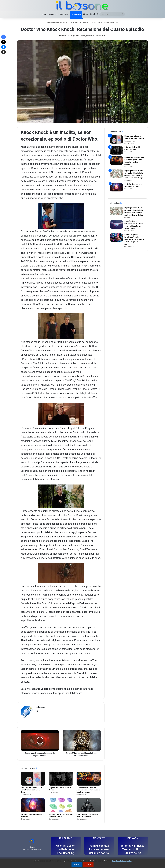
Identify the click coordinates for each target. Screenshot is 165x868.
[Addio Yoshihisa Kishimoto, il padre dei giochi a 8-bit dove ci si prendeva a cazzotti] (89, 778)
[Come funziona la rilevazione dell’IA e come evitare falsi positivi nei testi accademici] (116, 224)
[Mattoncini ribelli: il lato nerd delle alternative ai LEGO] (61, 804)
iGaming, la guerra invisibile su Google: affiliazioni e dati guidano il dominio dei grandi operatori (134, 239)
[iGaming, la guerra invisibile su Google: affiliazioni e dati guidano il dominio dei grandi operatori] (116, 238)
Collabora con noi (99, 852)
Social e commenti (99, 848)
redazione (63, 36)
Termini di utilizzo (133, 848)
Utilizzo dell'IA (133, 852)
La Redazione (66, 848)
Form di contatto (99, 845)
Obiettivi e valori (66, 845)
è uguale (77, 865)
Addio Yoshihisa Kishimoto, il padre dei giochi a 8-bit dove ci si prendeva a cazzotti (88, 789)
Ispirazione (64, 14)
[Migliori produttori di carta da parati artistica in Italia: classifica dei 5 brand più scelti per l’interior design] (116, 174)
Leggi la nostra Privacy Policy (122, 861)
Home (44, 14)
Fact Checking (66, 852)
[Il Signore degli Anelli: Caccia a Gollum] (61, 778)
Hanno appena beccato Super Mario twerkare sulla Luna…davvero (31, 789)
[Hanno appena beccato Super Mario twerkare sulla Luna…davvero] (33, 778)
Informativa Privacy (133, 845)
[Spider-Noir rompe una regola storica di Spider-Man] (89, 804)
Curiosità (53, 14)
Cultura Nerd (76, 14)
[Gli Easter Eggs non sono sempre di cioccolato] (33, 804)
